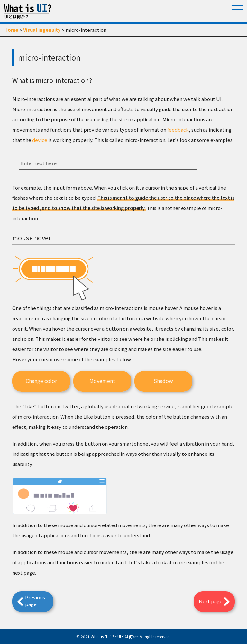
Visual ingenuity (42, 30)
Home (11, 30)
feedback (178, 130)
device (40, 140)
